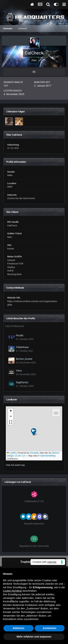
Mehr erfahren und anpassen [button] (34, 637)
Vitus (19, 371)
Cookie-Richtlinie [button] (12, 591)
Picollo (20, 335)
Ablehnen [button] (18, 628)
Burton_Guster (24, 359)
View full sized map (15, 465)
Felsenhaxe (22, 347)
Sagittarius (22, 382)
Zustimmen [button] (50, 628)
